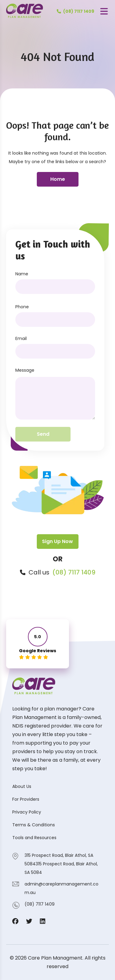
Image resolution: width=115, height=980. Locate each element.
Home (58, 179)
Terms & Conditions (34, 825)
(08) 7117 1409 (74, 572)
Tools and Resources (34, 838)
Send (43, 434)
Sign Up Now (57, 541)
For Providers (26, 799)
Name (22, 274)
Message (25, 370)
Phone (22, 307)
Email (21, 338)
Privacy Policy (27, 812)
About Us (22, 786)
